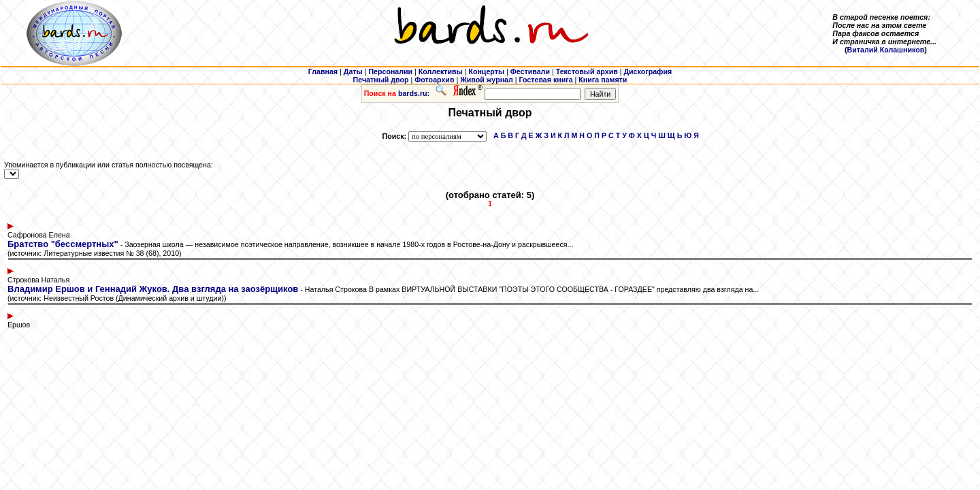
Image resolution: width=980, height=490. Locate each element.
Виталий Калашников (886, 50)
